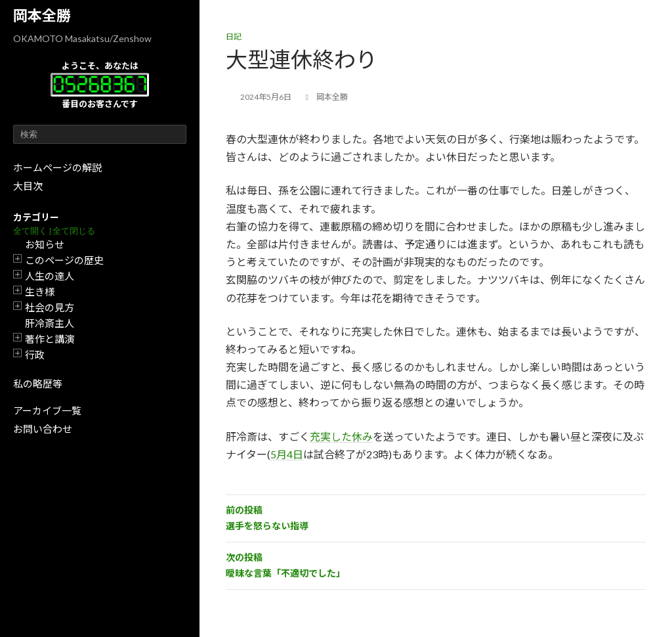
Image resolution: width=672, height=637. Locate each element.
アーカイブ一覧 (47, 410)
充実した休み (341, 436)
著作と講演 (50, 339)
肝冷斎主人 (50, 323)
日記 (234, 36)
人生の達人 (50, 276)
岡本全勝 (42, 15)
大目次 (28, 186)
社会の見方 (50, 307)
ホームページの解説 (57, 167)
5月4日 (287, 454)
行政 (35, 355)
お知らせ (45, 244)
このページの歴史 (64, 260)
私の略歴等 (38, 384)
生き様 (40, 292)
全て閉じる (74, 231)
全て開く (30, 231)
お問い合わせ (43, 429)
